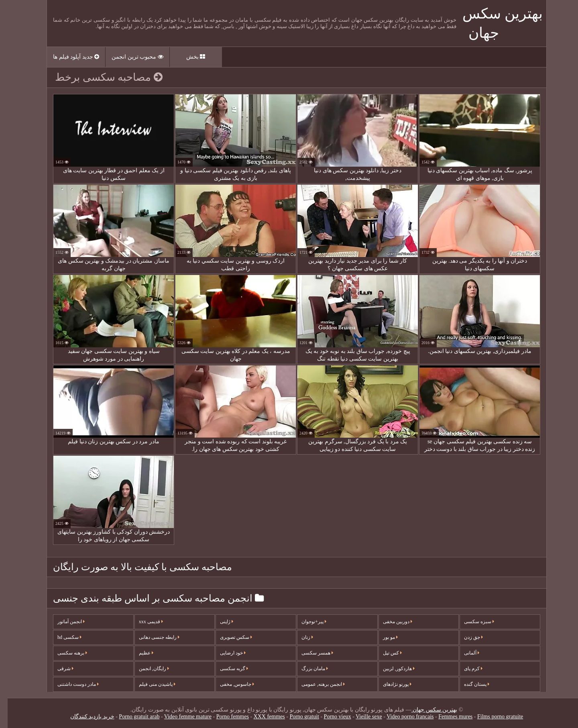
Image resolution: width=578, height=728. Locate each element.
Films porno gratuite (493, 717)
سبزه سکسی (471, 622)
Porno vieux (330, 717)
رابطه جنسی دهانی (152, 637)
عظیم (138, 653)
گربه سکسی (226, 669)
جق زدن (466, 637)
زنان (300, 637)
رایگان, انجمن (146, 669)
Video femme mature (180, 717)
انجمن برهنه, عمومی (315, 684)
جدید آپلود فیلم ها (68, 57)
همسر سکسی (310, 653)
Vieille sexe (361, 717)
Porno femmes (225, 717)
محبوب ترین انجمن (130, 57)
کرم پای (466, 669)
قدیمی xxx (143, 622)
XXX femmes (262, 717)
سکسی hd (62, 637)
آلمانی (464, 653)
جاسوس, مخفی (229, 684)
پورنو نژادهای (390, 684)
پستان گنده (469, 684)
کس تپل (385, 653)
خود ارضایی (225, 653)
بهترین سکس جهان (427, 710)
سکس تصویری (228, 637)
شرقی (58, 669)
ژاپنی (219, 622)
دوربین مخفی (390, 622)
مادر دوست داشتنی (70, 684)
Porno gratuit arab (131, 717)
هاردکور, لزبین (391, 669)
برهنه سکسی (65, 653)
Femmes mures (448, 717)
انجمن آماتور (63, 622)
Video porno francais (402, 717)
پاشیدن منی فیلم (150, 684)
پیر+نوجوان (306, 622)
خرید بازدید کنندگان (85, 717)
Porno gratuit (297, 717)
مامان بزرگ (307, 669)
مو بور (383, 637)
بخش (188, 57)
